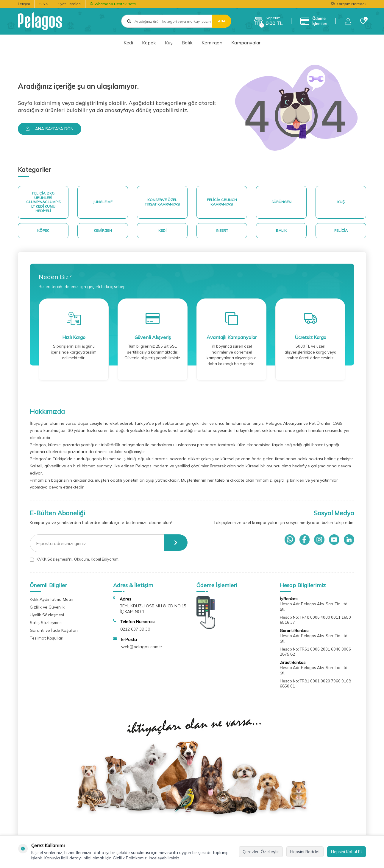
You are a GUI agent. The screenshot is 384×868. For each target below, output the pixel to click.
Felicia (341, 233)
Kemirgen (212, 43)
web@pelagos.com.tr (142, 649)
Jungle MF (103, 203)
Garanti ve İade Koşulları (54, 633)
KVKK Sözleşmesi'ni (54, 562)
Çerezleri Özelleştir (261, 852)
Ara (222, 21)
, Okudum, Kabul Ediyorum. (75, 562)
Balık (187, 43)
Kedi (128, 43)
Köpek (149, 43)
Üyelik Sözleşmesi (47, 617)
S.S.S (44, 4)
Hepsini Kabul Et (346, 852)
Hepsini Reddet (305, 852)
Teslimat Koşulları (47, 640)
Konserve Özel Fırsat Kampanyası (162, 203)
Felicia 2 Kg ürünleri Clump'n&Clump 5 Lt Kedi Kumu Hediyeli (43, 203)
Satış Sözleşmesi (46, 625)
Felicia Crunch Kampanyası (222, 203)
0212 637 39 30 (135, 631)
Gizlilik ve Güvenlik (47, 609)
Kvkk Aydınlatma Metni (51, 602)
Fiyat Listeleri (69, 4)
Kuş (169, 43)
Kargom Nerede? (349, 4)
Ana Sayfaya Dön (51, 129)
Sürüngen (281, 203)
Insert (222, 233)
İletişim (24, 4)
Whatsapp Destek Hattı (113, 4)
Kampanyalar (246, 43)
